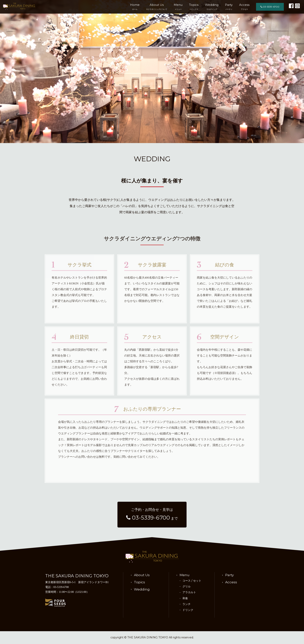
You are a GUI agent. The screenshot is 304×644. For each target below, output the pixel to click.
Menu (178, 7)
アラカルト (189, 592)
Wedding (212, 7)
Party (229, 7)
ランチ (187, 604)
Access (244, 7)
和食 (185, 598)
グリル (187, 586)
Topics (194, 7)
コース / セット (192, 581)
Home (135, 7)
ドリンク (188, 610)
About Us (157, 7)
